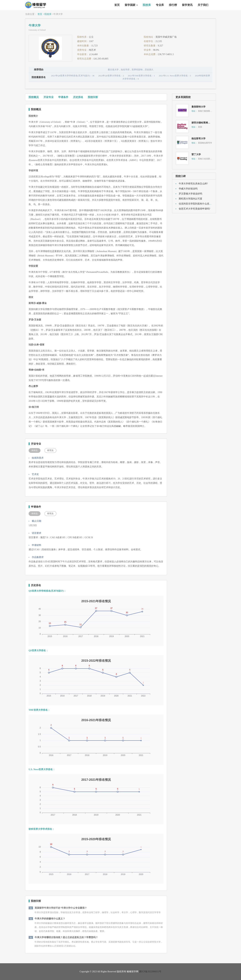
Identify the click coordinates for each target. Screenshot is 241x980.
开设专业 (49, 97)
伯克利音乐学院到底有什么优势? (196, 204)
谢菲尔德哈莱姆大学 (202, 123)
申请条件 (63, 97)
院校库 (147, 5)
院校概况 (34, 97)
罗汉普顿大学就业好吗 (190, 194)
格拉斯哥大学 (198, 139)
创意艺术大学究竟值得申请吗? (194, 209)
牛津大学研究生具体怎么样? (193, 184)
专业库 (160, 5)
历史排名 (78, 97)
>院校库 (47, 14)
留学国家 (131, 5)
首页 (117, 5)
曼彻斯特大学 (198, 107)
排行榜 (173, 5)
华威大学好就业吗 (188, 189)
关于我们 (203, 5)
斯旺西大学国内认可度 (190, 199)
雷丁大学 (196, 154)
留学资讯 (187, 5)
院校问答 (93, 97)
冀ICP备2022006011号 (150, 972)
